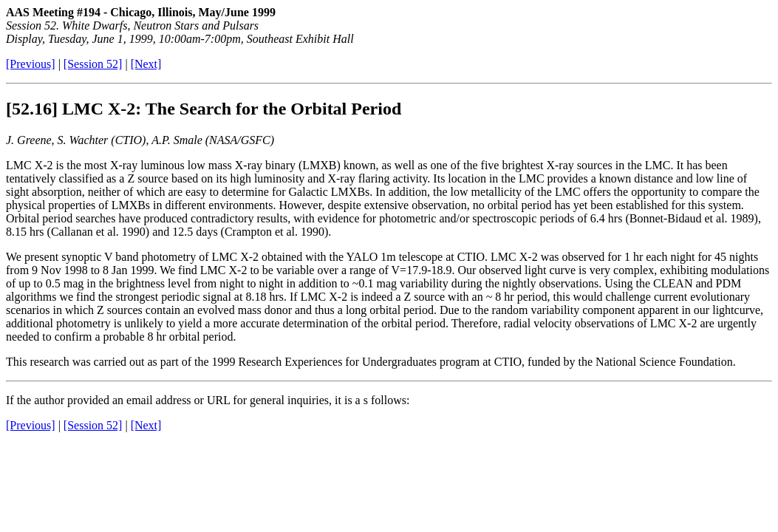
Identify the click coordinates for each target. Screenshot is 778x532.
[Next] (146, 64)
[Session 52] (93, 64)
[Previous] (31, 64)
